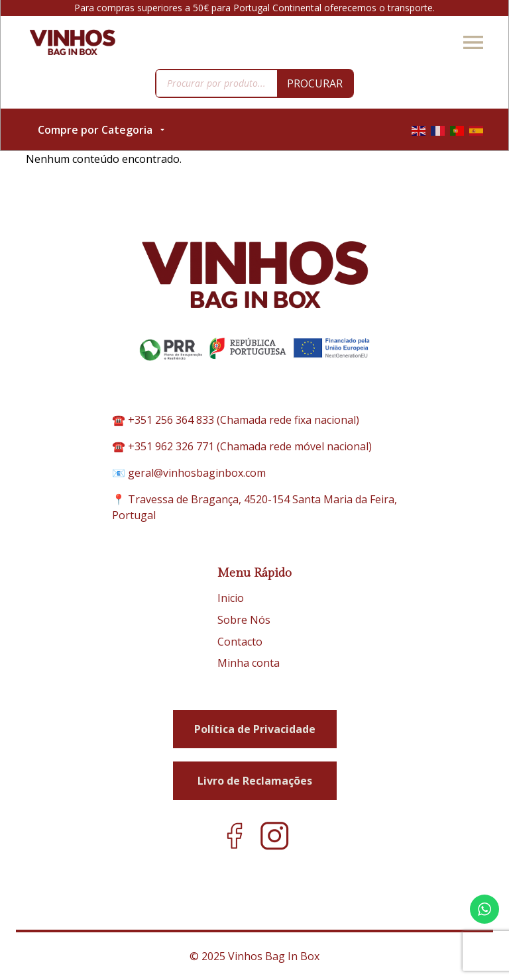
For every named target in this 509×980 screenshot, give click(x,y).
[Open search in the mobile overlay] (254, 83)
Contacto (240, 642)
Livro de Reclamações (255, 781)
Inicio (231, 598)
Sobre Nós (244, 620)
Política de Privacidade (255, 729)
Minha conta (249, 663)
